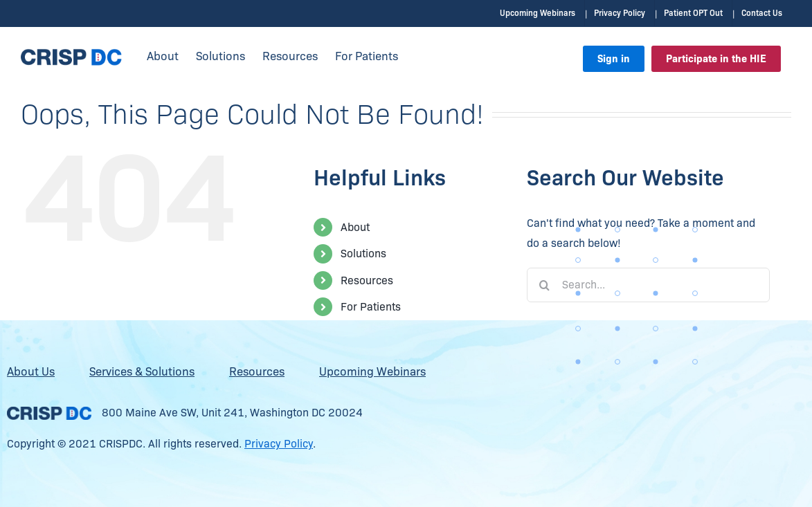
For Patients (371, 306)
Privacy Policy (279, 443)
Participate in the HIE (716, 59)
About (355, 227)
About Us (31, 371)
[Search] (544, 284)
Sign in (614, 59)
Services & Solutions (142, 371)
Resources (367, 280)
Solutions (363, 253)
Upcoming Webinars (372, 371)
